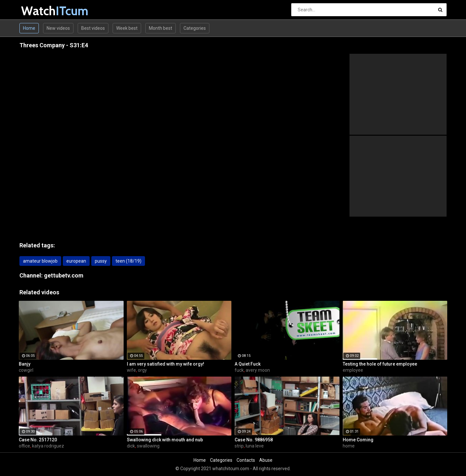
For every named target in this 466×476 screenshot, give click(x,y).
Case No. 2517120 (38, 440)
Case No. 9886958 (254, 440)
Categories (195, 28)
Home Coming (358, 440)
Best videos (93, 28)
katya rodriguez (48, 446)
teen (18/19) (128, 261)
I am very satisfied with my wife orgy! (166, 364)
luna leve (255, 446)
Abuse (266, 460)
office (24, 446)
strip (239, 446)
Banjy (25, 364)
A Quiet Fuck (248, 364)
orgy (142, 370)
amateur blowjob (40, 261)
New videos (58, 28)
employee (353, 370)
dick (131, 446)
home (349, 446)
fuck (239, 370)
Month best (161, 28)
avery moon (258, 370)
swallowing (148, 446)
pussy (101, 261)
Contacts (246, 460)
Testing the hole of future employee (380, 364)
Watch (38, 11)
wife (131, 370)
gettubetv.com (64, 275)
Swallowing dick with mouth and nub (165, 440)
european (76, 261)
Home (29, 28)
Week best (127, 28)
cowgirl (26, 370)
